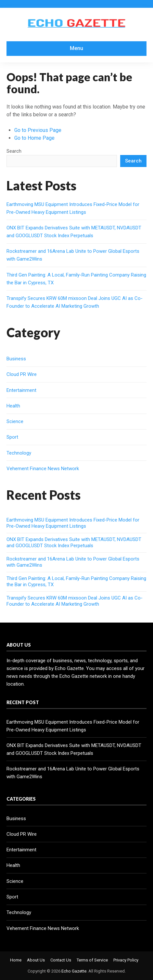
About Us (36, 960)
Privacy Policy (126, 960)
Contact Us (61, 960)
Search (14, 151)
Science (15, 421)
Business (16, 359)
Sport (12, 437)
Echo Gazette (74, 971)
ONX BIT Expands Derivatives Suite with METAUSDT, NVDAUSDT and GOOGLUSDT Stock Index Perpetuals (74, 543)
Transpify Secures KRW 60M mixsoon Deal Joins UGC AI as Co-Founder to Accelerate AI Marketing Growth (75, 601)
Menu (76, 48)
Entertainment (21, 390)
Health (13, 406)
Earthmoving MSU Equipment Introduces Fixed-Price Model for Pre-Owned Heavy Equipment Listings (73, 523)
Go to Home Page (34, 138)
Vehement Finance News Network (43, 469)
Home (16, 960)
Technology (19, 453)
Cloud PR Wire (22, 374)
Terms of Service (92, 960)
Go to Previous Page (38, 130)
